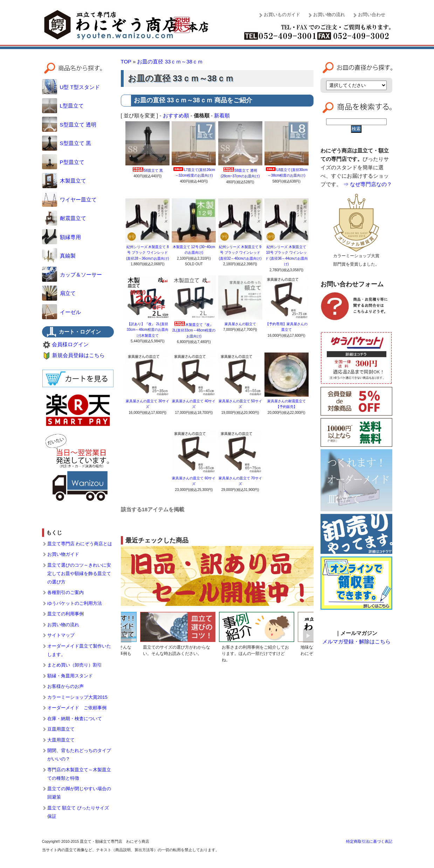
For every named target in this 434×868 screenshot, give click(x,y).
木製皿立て (64, 181)
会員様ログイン (70, 344)
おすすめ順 (176, 115)
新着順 (222, 115)
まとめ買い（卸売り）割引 (75, 665)
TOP (126, 61)
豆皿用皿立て (61, 729)
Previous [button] (126, 636)
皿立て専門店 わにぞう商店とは (80, 544)
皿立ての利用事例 (66, 614)
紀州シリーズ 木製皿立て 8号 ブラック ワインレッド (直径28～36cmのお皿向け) (147, 253)
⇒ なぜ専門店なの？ (368, 184)
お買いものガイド (282, 15)
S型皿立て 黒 (67, 143)
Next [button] (308, 636)
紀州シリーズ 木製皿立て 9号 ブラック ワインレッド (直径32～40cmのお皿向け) (240, 253)
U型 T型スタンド (71, 87)
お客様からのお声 (66, 686)
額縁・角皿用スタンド (70, 676)
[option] (178, 635)
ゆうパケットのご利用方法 (75, 603)
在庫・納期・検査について (75, 719)
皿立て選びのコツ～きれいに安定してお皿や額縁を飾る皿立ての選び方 (79, 573)
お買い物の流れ (329, 15)
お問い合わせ (372, 15)
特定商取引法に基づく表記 (369, 841)
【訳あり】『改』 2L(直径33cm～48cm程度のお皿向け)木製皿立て (148, 330)
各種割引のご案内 (66, 592)
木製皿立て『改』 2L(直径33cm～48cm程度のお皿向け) (194, 330)
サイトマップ (61, 635)
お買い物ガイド (63, 554)
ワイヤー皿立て (69, 200)
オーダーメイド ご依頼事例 (77, 708)
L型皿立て (63, 106)
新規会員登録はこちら (78, 355)
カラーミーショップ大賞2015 (77, 697)
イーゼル (61, 312)
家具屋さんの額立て (240, 324)
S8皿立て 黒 (148, 170)
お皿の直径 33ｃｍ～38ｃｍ (170, 61)
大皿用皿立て (61, 740)
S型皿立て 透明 (69, 125)
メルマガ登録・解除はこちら (356, 641)
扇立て (59, 293)
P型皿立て (63, 162)
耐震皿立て (64, 218)
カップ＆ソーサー (72, 275)
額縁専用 (61, 237)
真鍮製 (59, 256)
